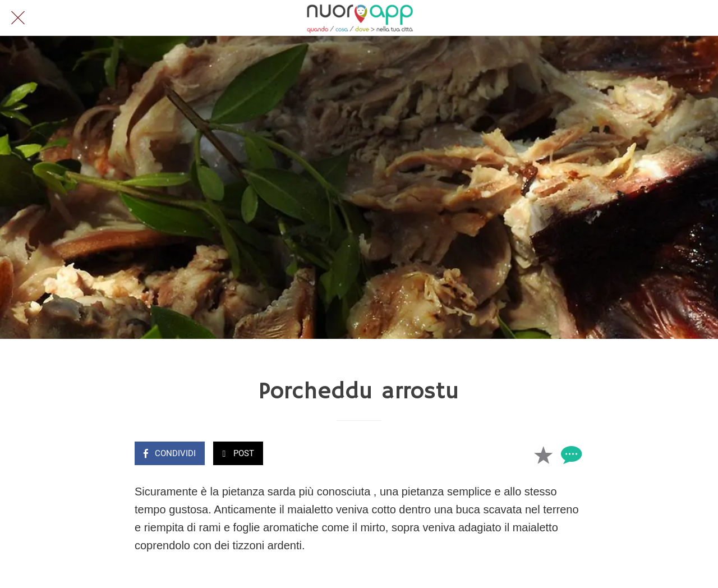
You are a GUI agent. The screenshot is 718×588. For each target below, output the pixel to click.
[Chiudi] (18, 18)
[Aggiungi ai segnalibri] (543, 454)
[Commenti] (570, 454)
